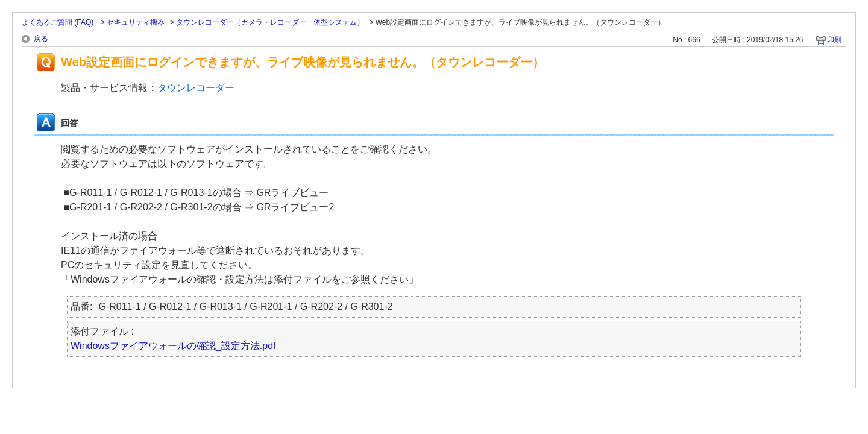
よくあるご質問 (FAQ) (59, 22)
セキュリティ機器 (136, 22)
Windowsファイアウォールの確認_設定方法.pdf (173, 346)
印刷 (834, 40)
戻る (41, 39)
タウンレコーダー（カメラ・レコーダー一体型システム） (270, 22)
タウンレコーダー (196, 88)
